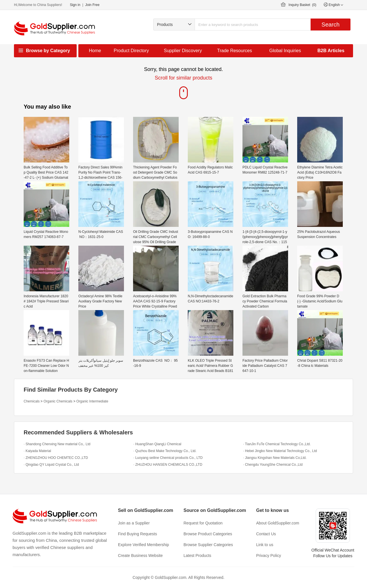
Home (95, 51)
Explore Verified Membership (143, 545)
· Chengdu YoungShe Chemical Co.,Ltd (273, 465)
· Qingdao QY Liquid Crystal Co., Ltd (51, 465)
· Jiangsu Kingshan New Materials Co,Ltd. (275, 458)
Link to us (265, 545)
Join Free (92, 5)
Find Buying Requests (137, 534)
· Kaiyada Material (37, 451)
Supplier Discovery (183, 51)
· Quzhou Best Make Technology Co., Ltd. (165, 451)
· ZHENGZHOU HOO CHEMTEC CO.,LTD (56, 458)
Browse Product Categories (208, 534)
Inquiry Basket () (302, 5)
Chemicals (32, 401)
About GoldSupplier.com (278, 523)
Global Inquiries (285, 51)
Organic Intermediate (92, 401)
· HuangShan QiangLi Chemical (157, 444)
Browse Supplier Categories (208, 545)
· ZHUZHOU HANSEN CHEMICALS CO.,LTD (168, 465)
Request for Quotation (203, 523)
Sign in (75, 5)
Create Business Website (140, 556)
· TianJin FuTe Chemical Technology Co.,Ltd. (277, 444)
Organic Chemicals (58, 401)
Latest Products (197, 556)
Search (330, 25)
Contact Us (266, 534)
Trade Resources (235, 51)
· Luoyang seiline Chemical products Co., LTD (168, 458)
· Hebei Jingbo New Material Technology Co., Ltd (280, 451)
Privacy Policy (269, 556)
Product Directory (131, 51)
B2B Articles (331, 51)
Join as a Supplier (134, 523)
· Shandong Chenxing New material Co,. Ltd (57, 444)
